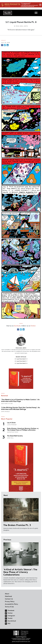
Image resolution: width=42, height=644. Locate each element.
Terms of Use (9, 607)
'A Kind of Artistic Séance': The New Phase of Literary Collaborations (20, 572)
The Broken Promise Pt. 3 (17, 525)
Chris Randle (5, 412)
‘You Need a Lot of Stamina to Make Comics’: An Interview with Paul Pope (20, 400)
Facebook (17, 326)
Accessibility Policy (11, 604)
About (7, 594)
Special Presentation (11, 523)
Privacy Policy (10, 601)
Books (6, 567)
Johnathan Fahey (13, 432)
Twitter (33, 326)
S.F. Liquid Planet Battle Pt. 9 (21, 359)
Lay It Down (11, 422)
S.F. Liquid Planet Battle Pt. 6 (21, 363)
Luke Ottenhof (12, 425)
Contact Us (9, 599)
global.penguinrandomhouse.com (21, 641)
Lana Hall (10, 438)
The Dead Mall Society (15, 436)
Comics (3, 40)
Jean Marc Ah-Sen (7, 404)
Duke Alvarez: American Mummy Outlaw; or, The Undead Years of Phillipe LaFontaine (23, 429)
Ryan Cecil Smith (22, 26)
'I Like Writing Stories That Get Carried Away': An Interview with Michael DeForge (21, 408)
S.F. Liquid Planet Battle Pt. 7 (21, 361)
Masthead (8, 596)
